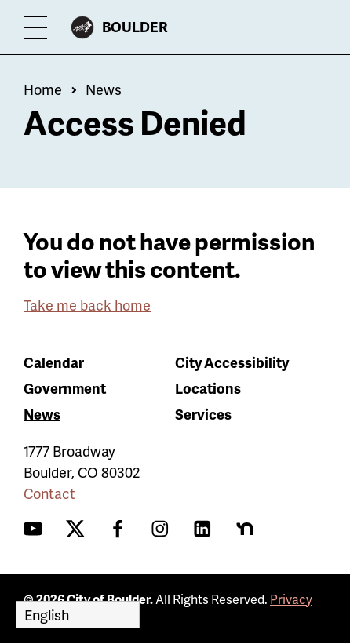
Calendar (54, 362)
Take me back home (87, 305)
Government (65, 388)
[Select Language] (78, 615)
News (104, 89)
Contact (49, 493)
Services (203, 414)
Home (43, 89)
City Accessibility (232, 362)
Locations (208, 388)
